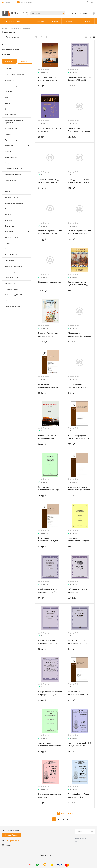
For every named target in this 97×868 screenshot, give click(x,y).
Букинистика (9, 92)
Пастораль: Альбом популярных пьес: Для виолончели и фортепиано (49, 643)
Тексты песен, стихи (12, 278)
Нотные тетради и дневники (14, 203)
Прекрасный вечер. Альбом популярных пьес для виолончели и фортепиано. (50, 695)
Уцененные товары (11, 289)
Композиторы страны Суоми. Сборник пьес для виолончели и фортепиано (79, 285)
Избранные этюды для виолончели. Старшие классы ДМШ (77, 643)
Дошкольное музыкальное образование (14, 122)
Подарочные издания (12, 237)
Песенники (8, 220)
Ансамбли (8, 69)
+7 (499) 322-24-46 (80, 13)
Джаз (6, 109)
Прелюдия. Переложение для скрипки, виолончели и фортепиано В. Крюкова (79, 182)
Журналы (8, 134)
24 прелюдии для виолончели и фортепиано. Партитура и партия (79, 336)
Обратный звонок (12, 835)
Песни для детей (10, 226)
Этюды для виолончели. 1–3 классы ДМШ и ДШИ (79, 79)
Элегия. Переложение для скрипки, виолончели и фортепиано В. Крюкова (49, 182)
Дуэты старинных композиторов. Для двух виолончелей (78, 387)
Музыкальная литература (13, 174)
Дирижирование (10, 115)
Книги (7, 186)
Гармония (8, 103)
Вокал (7, 97)
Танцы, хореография (12, 272)
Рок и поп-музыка (11, 255)
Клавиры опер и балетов (13, 169)
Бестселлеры (9, 80)
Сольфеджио (9, 260)
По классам (17, 232)
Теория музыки (10, 283)
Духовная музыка (11, 129)
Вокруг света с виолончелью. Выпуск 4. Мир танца (48, 387)
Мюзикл (7, 192)
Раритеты (8, 243)
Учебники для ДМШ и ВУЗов (14, 295)
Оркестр (8, 209)
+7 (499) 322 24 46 (12, 830)
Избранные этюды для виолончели (77, 591)
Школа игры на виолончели (50, 282)
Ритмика (8, 249)
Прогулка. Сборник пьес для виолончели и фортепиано (48, 336)
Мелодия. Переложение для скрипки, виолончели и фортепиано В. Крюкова (50, 234)
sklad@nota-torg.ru (26, 2)
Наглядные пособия (12, 197)
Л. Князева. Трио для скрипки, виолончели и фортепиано (48, 80)
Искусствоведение (11, 157)
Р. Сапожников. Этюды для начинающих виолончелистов (50, 131)
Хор (6, 301)
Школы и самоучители (12, 306)
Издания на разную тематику (15, 140)
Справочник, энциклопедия (14, 266)
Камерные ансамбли (12, 163)
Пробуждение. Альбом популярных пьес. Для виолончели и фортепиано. (50, 592)
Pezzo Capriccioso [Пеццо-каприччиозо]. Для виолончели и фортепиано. (79, 797)
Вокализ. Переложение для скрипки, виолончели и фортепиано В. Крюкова (79, 234)
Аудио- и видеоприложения (14, 74)
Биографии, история (12, 86)
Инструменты (17, 146)
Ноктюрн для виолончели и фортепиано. (50, 796)
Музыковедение (10, 180)
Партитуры (8, 215)
